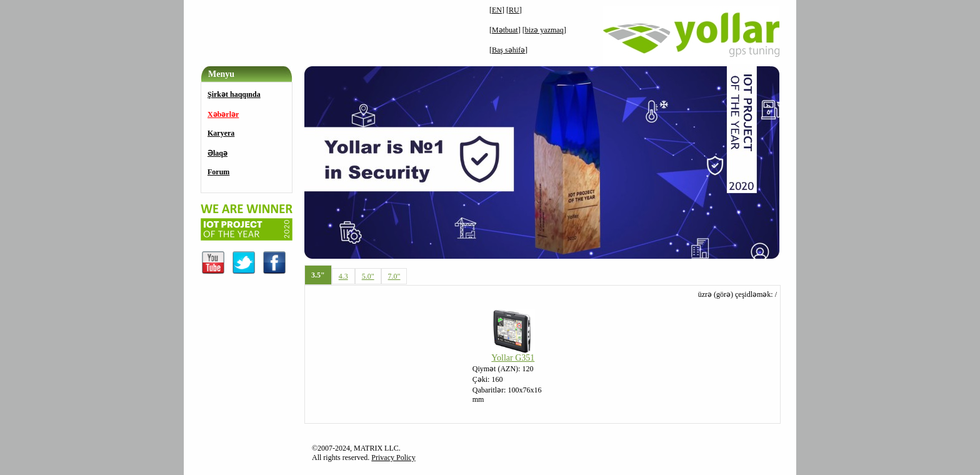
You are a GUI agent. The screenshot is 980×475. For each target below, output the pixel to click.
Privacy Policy (393, 457)
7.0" (394, 276)
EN (497, 10)
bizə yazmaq (544, 30)
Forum (218, 172)
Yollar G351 (513, 358)
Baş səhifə (508, 50)
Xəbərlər (223, 114)
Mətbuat (505, 30)
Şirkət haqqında (234, 94)
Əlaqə (217, 153)
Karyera (221, 133)
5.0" (368, 276)
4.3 (343, 276)
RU (514, 10)
